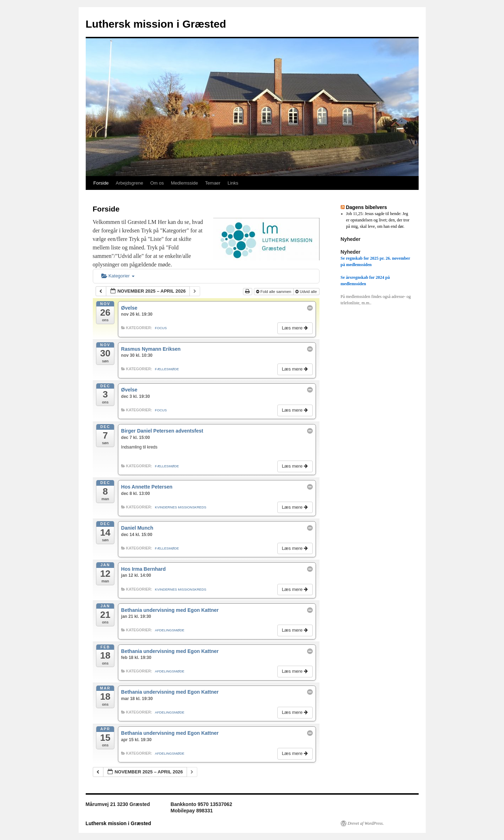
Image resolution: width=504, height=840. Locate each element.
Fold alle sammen (274, 292)
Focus (161, 328)
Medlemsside (184, 183)
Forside (101, 183)
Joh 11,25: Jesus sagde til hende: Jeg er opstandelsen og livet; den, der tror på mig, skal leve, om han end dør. (378, 220)
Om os (157, 183)
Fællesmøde (167, 369)
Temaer (213, 183)
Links (233, 183)
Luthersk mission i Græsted (156, 24)
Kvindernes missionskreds (180, 507)
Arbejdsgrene (129, 183)
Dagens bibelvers (366, 207)
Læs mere (296, 328)
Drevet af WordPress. (366, 823)
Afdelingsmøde (169, 630)
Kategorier (118, 276)
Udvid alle (307, 292)
